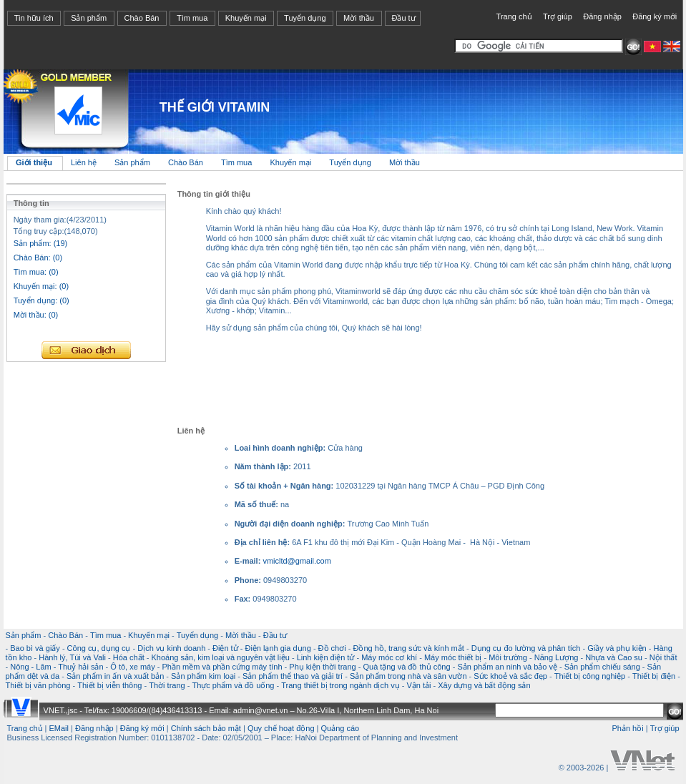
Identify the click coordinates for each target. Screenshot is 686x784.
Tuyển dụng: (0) (41, 300)
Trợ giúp (558, 16)
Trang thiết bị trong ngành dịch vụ (340, 685)
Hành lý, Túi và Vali (72, 657)
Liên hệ (85, 162)
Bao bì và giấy (35, 648)
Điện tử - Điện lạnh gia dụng (262, 648)
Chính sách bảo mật (206, 728)
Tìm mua (192, 18)
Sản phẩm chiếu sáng (602, 667)
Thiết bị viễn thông (109, 685)
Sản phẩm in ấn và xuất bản (115, 676)
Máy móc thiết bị (453, 657)
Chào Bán (142, 18)
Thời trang (167, 685)
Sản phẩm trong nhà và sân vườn (408, 676)
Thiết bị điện (654, 676)
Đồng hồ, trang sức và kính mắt (408, 648)
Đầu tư (403, 18)
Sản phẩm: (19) (41, 243)
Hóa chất (129, 657)
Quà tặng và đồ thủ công (406, 667)
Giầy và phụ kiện (617, 648)
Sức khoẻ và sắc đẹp (510, 676)
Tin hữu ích (34, 18)
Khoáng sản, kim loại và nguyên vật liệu (220, 657)
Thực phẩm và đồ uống (233, 685)
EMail (59, 728)
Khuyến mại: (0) (41, 286)
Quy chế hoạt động (281, 728)
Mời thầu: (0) (36, 315)
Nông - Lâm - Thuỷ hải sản (57, 667)
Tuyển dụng (305, 18)
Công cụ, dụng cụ (99, 648)
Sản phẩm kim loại (203, 676)
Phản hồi (627, 728)
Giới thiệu (34, 162)
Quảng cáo (340, 728)
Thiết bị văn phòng (38, 685)
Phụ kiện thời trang (322, 667)
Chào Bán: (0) (38, 258)
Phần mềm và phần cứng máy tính (222, 667)
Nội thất (663, 657)
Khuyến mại (246, 18)
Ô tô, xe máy (132, 667)
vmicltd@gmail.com (297, 561)
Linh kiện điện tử (326, 657)
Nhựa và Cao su (614, 657)
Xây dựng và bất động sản (484, 685)
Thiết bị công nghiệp (590, 676)
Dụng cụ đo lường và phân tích (526, 648)
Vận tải (418, 685)
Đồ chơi (332, 648)
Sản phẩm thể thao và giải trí (293, 676)
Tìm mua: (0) (36, 272)
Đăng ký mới (655, 16)
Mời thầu (359, 18)
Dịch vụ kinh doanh (171, 648)
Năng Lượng (557, 657)
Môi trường (508, 657)
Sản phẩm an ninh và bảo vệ (507, 667)
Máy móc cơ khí (389, 657)
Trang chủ (514, 16)
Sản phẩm (89, 18)
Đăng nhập (602, 16)
